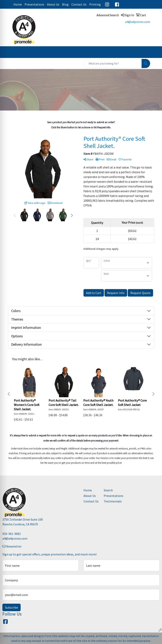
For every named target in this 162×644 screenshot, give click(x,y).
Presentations (34, 4)
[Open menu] (154, 52)
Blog (65, 4)
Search (108, 490)
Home (18, 4)
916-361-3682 (12, 534)
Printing (95, 4)
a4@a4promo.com (138, 22)
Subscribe (12, 607)
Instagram (107, 4)
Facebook (117, 4)
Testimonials (111, 501)
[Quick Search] (113, 63)
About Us (53, 4)
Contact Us (79, 4)
